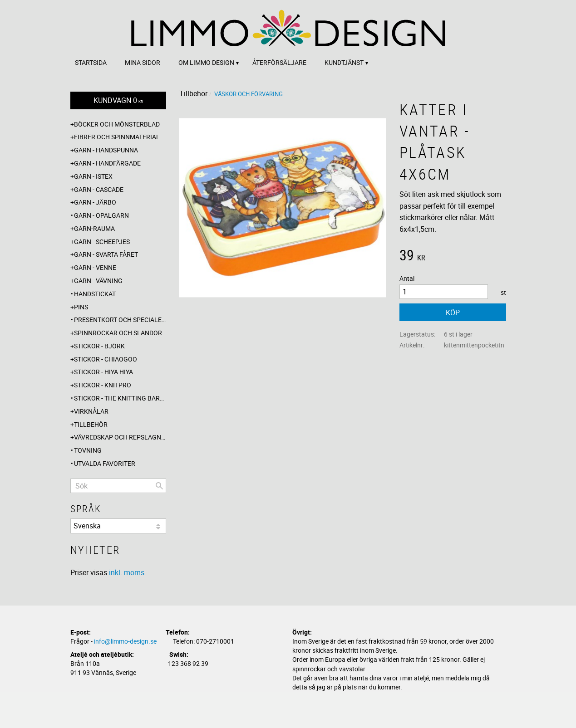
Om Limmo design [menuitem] (206, 62)
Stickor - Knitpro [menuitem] (103, 385)
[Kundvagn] (118, 100)
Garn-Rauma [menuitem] (94, 228)
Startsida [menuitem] (91, 62)
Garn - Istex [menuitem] (93, 176)
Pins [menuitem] (81, 307)
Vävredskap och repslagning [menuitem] (120, 437)
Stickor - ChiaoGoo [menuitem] (106, 359)
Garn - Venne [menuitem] (95, 267)
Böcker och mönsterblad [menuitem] (117, 124)
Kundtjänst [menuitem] (344, 62)
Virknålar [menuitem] (91, 411)
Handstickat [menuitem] (95, 294)
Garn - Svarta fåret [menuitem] (106, 254)
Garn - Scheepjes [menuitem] (102, 242)
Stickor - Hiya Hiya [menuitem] (103, 372)
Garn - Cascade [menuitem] (99, 189)
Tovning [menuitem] (88, 450)
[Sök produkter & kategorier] (118, 486)
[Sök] (159, 486)
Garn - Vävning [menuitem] (98, 281)
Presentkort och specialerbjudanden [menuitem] (120, 320)
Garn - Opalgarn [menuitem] (101, 215)
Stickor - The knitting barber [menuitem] (120, 398)
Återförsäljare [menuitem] (279, 62)
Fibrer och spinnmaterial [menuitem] (117, 137)
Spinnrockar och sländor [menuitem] (118, 333)
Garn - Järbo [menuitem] (95, 202)
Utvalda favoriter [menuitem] (105, 463)
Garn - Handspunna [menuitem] (106, 150)
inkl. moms (127, 572)
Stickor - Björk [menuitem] (99, 346)
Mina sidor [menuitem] (143, 62)
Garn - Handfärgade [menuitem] (107, 163)
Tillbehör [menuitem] (91, 424)
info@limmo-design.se (125, 641)
